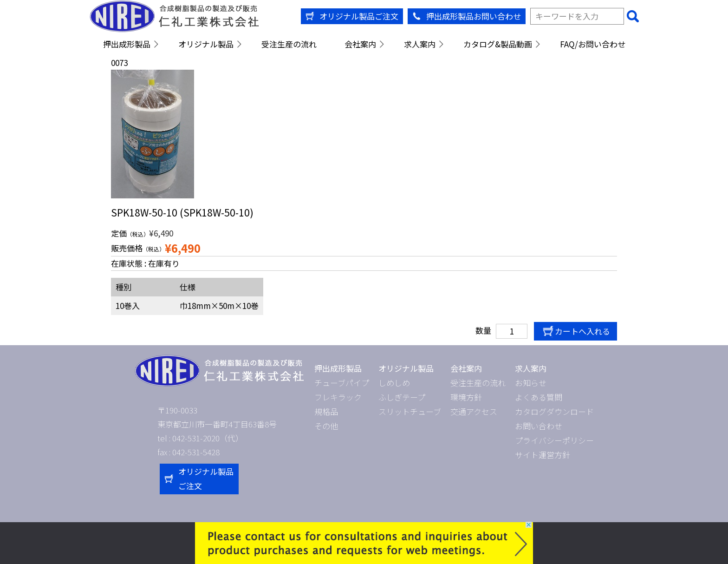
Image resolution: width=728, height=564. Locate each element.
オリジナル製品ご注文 (359, 16)
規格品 (326, 411)
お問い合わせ (539, 426)
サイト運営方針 (543, 455)
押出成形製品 (127, 44)
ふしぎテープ (402, 397)
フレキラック (338, 397)
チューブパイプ (342, 383)
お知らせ (531, 383)
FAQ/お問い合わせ (593, 44)
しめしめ (394, 383)
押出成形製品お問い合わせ (474, 16)
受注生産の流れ (289, 44)
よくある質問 (539, 397)
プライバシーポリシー (554, 440)
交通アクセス (474, 411)
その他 (326, 426)
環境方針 (466, 397)
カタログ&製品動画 (498, 44)
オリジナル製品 (206, 44)
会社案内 (360, 44)
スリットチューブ (410, 411)
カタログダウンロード (554, 411)
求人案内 (420, 44)
